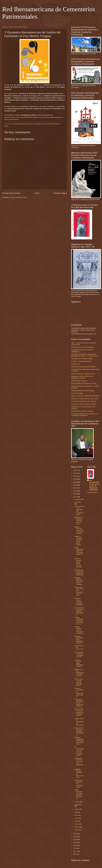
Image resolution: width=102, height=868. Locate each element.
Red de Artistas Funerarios (79, 381)
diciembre (78, 499)
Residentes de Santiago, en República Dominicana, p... (79, 731)
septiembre (78, 805)
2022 (75, 482)
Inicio (37, 193)
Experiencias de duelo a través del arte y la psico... (79, 521)
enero (77, 830)
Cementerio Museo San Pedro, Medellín (83, 367)
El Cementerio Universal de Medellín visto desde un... (79, 611)
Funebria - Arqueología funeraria (81, 361)
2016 (75, 834)
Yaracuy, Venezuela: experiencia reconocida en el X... (79, 621)
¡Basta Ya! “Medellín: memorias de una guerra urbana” (78, 540)
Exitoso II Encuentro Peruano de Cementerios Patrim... (79, 530)
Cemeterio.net (75, 364)
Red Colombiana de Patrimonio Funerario (84, 383)
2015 (75, 837)
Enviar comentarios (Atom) (19, 197)
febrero (77, 827)
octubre (77, 802)
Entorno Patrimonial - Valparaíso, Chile (83, 374)
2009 (75, 854)
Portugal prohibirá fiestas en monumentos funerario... (79, 630)
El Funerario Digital (77, 393)
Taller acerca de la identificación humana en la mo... (79, 673)
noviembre (78, 502)
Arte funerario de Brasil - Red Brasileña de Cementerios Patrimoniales (84, 415)
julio (76, 812)
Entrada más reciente (11, 193)
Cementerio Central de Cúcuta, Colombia (84, 401)
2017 (75, 497)
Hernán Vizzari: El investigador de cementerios (79, 722)
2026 (75, 470)
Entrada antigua (60, 193)
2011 (75, 848)
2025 (75, 473)
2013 (75, 842)
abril (76, 821)
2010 (75, 851)
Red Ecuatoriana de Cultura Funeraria (83, 391)
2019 (75, 491)
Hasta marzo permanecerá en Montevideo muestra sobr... (79, 591)
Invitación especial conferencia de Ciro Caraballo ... (79, 581)
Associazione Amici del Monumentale (83, 347)
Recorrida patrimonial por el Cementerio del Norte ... (79, 640)
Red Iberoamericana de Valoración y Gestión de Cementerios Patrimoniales (94, 485)
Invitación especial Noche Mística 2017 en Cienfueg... (79, 563)
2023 (75, 479)
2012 (75, 845)
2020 (75, 488)
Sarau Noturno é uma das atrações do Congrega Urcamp (79, 712)
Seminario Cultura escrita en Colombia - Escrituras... (79, 602)
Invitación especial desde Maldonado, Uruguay (79, 663)
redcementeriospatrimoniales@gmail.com (84, 334)
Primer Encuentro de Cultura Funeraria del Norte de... (79, 794)
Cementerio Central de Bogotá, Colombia (84, 404)
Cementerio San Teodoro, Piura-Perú (82, 411)
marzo (77, 824)
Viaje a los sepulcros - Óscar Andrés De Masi (85, 396)
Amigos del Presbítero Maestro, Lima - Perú (84, 399)
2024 (75, 476)
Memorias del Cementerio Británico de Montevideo (79, 572)
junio (77, 815)
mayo (77, 818)
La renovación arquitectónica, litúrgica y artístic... (79, 654)
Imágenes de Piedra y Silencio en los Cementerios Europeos (82, 377)
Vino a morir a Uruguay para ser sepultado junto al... (79, 682)
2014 (75, 839)
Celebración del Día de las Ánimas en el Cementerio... (79, 762)
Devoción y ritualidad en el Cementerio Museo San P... (79, 692)
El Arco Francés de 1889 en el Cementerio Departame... (79, 552)
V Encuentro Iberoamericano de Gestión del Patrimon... (79, 703)
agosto (77, 809)
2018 (75, 494)
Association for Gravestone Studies (82, 359)
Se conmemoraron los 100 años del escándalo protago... (79, 751)
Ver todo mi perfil (92, 492)
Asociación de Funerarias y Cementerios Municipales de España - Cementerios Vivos (85, 355)
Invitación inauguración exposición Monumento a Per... (79, 741)
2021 (75, 485)
